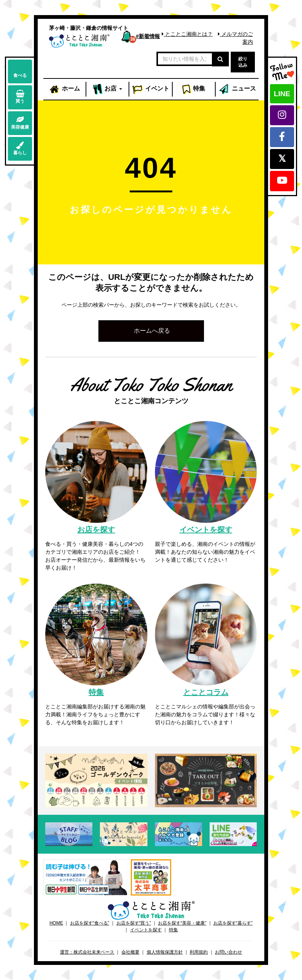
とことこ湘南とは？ (187, 34)
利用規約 (199, 952)
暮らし (20, 148)
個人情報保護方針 (165, 952)
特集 (194, 89)
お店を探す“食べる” (90, 923)
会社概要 (130, 952)
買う (20, 97)
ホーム (64, 89)
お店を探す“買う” (134, 923)
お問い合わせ (228, 952)
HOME (56, 923)
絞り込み (243, 62)
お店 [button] (108, 89)
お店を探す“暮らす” (233, 923)
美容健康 (20, 123)
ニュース (237, 89)
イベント (151, 89)
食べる (20, 71)
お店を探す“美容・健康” (182, 923)
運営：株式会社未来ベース (87, 952)
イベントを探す (146, 930)
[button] (151, 331)
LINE (282, 94)
